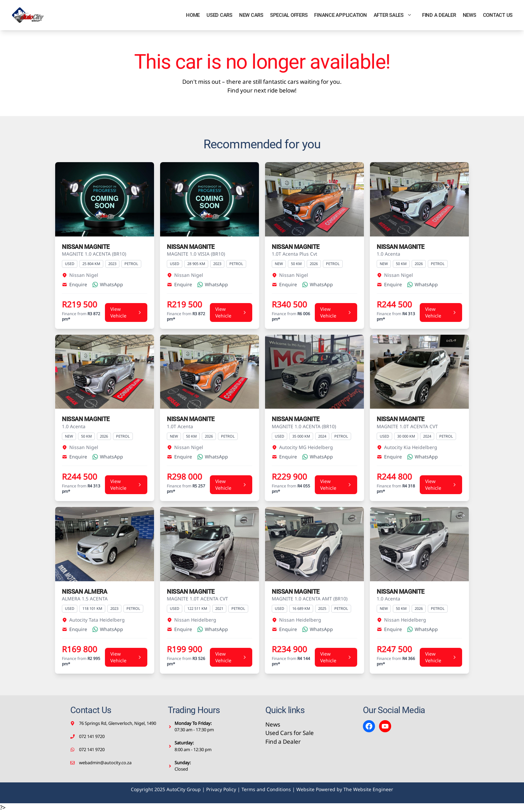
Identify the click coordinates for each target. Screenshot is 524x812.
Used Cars (219, 15)
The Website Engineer (368, 789)
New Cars (251, 15)
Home (193, 15)
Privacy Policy (221, 789)
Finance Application (340, 15)
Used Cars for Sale (290, 733)
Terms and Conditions (266, 789)
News (470, 15)
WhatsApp (108, 284)
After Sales (396, 15)
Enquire (74, 284)
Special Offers (289, 15)
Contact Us (498, 15)
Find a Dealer (439, 15)
